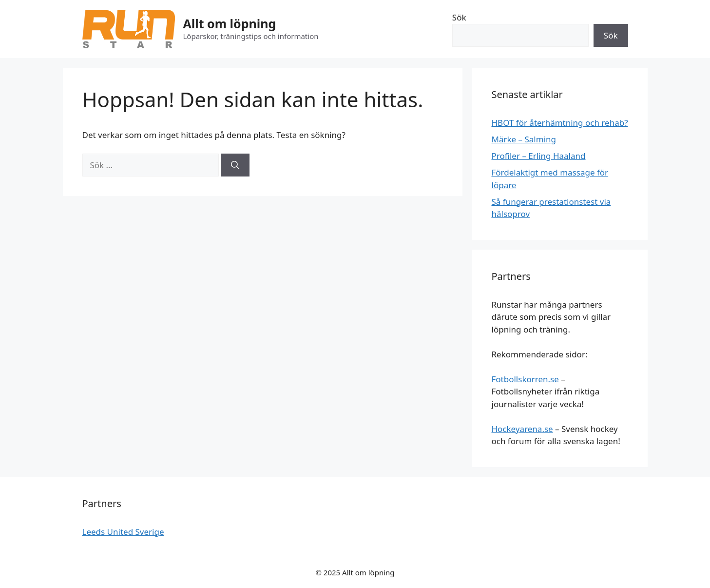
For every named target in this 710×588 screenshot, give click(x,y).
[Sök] (235, 165)
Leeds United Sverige (123, 532)
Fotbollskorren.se (525, 379)
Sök (459, 17)
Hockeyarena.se (522, 429)
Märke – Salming (524, 139)
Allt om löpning (230, 23)
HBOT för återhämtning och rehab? (560, 123)
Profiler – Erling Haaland (539, 156)
